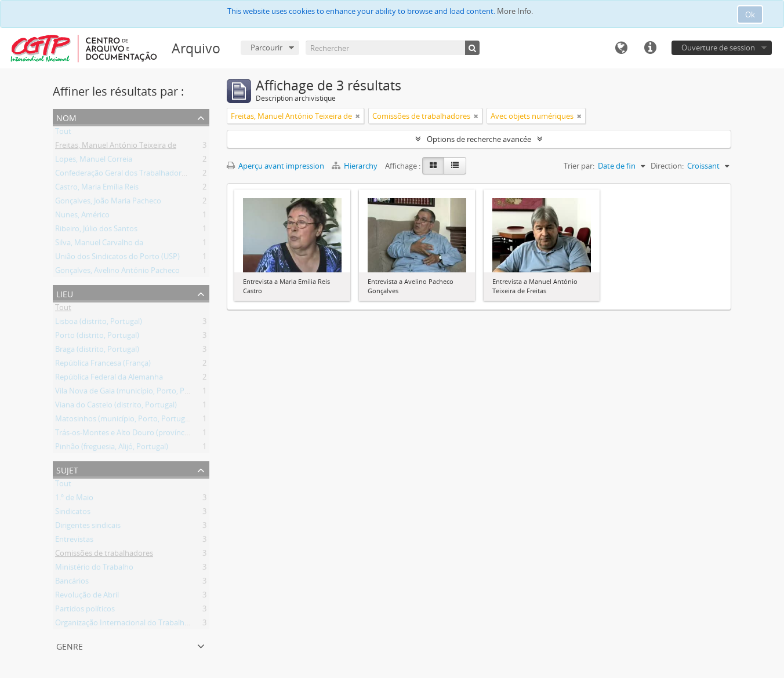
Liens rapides (650, 48)
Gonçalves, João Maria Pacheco (108, 203)
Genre (70, 645)
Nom (66, 117)
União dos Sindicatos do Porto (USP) (117, 258)
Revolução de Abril (87, 597)
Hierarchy (355, 166)
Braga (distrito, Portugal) (97, 351)
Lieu (65, 293)
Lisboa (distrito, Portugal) (99, 323)
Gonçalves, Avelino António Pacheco (117, 272)
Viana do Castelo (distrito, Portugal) (116, 407)
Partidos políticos (85, 611)
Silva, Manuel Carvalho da (99, 245)
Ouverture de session (718, 48)
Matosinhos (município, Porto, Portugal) (124, 421)
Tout (63, 133)
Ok (750, 14)
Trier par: (579, 166)
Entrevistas (74, 541)
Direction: (667, 166)
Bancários (72, 583)
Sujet (67, 469)
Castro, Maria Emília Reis (97, 189)
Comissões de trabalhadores (104, 555)
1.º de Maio (74, 500)
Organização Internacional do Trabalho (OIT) (131, 625)
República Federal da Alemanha (109, 379)
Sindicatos (73, 513)
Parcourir (266, 48)
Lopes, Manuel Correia (94, 161)
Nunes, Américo (82, 217)
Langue (621, 48)
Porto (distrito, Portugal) (97, 337)
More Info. (515, 11)
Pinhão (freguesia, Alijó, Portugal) (112, 449)
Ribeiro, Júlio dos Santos (96, 231)
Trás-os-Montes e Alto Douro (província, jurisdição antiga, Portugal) (170, 435)
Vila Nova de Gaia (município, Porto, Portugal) (133, 393)
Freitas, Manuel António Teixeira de (116, 147)
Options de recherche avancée (479, 139)
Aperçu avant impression (275, 166)
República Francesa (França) (103, 365)
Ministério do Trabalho (94, 569)
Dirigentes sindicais (88, 527)
